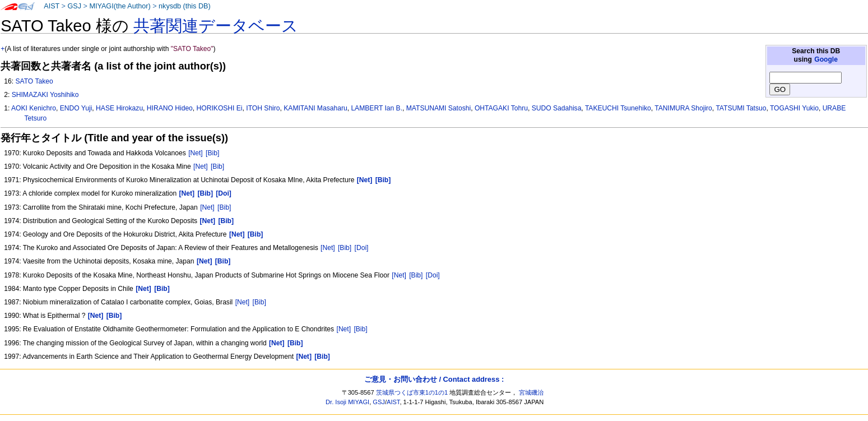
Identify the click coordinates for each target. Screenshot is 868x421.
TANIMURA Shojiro (683, 108)
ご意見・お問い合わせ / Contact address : (434, 379)
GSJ (74, 6)
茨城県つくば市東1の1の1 (412, 392)
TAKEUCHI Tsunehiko (618, 108)
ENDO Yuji (76, 108)
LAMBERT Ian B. (377, 108)
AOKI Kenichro (34, 108)
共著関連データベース (216, 26)
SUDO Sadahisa (557, 108)
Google (826, 59)
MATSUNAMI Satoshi (438, 108)
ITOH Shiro (263, 108)
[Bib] (212, 153)
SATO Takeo (34, 81)
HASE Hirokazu (119, 108)
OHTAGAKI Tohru (501, 108)
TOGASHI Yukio (794, 108)
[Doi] (362, 248)
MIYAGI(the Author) (120, 6)
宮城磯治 (531, 392)
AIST (52, 6)
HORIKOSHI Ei (220, 108)
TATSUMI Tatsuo (741, 108)
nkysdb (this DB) (185, 6)
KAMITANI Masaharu (315, 108)
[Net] (196, 153)
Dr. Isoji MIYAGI (347, 402)
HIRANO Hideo (170, 108)
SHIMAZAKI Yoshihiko (45, 95)
